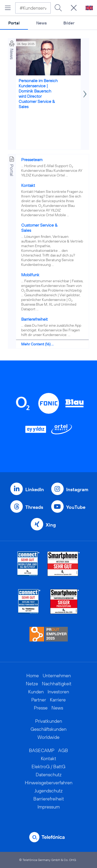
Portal (14, 23)
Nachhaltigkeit (57, 684)
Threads (34, 507)
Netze (32, 684)
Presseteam (32, 160)
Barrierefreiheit (34, 319)
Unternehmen (57, 676)
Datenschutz (49, 775)
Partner (39, 700)
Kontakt (28, 185)
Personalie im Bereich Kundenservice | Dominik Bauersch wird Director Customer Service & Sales (38, 94)
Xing (51, 525)
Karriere (58, 700)
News (42, 23)
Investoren (58, 692)
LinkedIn (35, 489)
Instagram (77, 489)
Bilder (69, 23)
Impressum (49, 807)
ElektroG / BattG (48, 767)
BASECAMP (42, 750)
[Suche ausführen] (58, 8)
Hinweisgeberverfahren (49, 783)
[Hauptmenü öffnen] (8, 8)
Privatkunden (49, 721)
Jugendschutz (48, 791)
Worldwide (48, 737)
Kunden (36, 692)
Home (33, 676)
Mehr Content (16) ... (37, 344)
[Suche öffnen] (74, 8)
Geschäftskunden (48, 729)
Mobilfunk (30, 275)
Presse (41, 708)
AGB (63, 750)
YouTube (76, 507)
